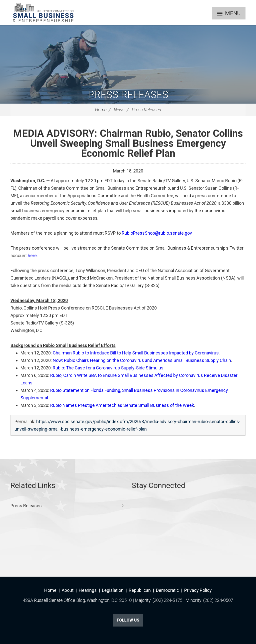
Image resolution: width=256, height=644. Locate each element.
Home (101, 110)
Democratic (167, 590)
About (68, 590)
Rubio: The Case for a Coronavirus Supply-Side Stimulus (108, 368)
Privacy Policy (198, 590)
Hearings (88, 590)
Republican (140, 590)
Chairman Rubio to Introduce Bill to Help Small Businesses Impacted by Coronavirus (136, 353)
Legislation (113, 590)
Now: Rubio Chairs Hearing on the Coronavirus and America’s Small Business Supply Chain (142, 360)
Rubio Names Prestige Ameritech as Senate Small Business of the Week (122, 405)
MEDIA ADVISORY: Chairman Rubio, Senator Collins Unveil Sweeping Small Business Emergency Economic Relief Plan (128, 143)
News (119, 110)
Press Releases (128, 95)
